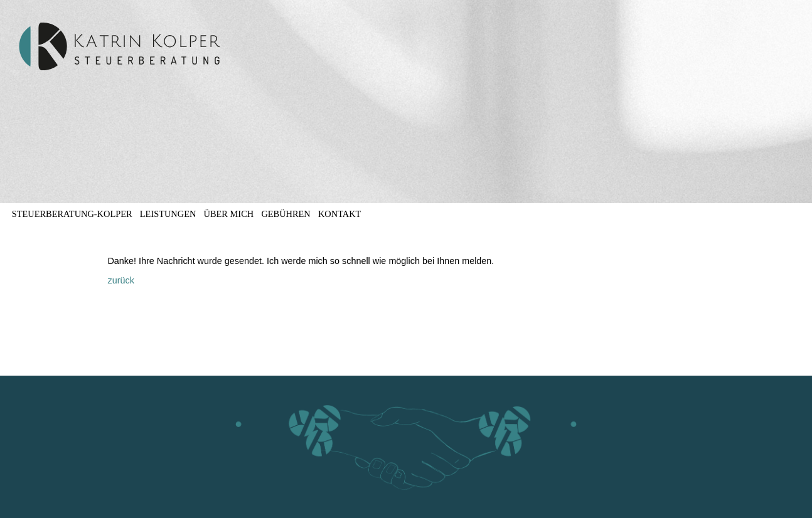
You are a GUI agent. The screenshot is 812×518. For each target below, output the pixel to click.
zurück (120, 280)
